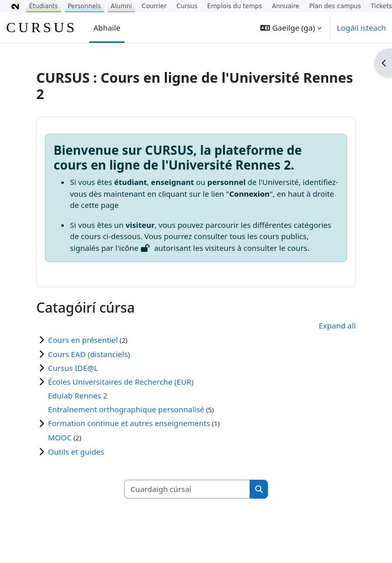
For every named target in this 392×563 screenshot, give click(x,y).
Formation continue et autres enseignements (129, 423)
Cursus (187, 6)
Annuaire (286, 6)
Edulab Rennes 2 (78, 395)
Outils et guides (76, 452)
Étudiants (44, 6)
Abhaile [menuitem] (107, 28)
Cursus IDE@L (73, 368)
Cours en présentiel (83, 340)
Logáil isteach (361, 28)
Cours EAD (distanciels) (89, 354)
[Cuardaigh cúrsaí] (187, 489)
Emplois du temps (235, 6)
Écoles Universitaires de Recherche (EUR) (121, 382)
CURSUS (42, 27)
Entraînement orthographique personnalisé (126, 409)
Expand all (337, 325)
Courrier (154, 6)
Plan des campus (335, 6)
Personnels (84, 6)
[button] (291, 28)
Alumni (121, 6)
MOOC (60, 437)
